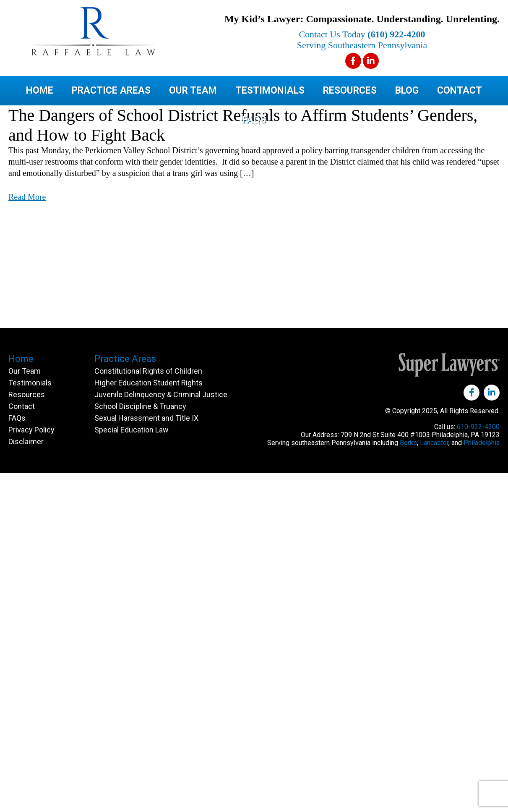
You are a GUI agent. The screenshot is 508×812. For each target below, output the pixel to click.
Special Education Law (132, 430)
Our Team (193, 90)
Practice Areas (111, 90)
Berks (408, 443)
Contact (460, 90)
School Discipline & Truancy (140, 406)
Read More (27, 197)
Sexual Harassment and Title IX (146, 418)
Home (40, 90)
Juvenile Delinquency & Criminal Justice (161, 394)
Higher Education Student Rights (148, 383)
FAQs (254, 120)
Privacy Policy (31, 430)
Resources (350, 90)
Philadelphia (482, 443)
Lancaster (434, 443)
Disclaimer (26, 441)
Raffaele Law (126, 31)
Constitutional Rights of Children (148, 371)
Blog (407, 90)
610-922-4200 (478, 427)
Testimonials (270, 90)
